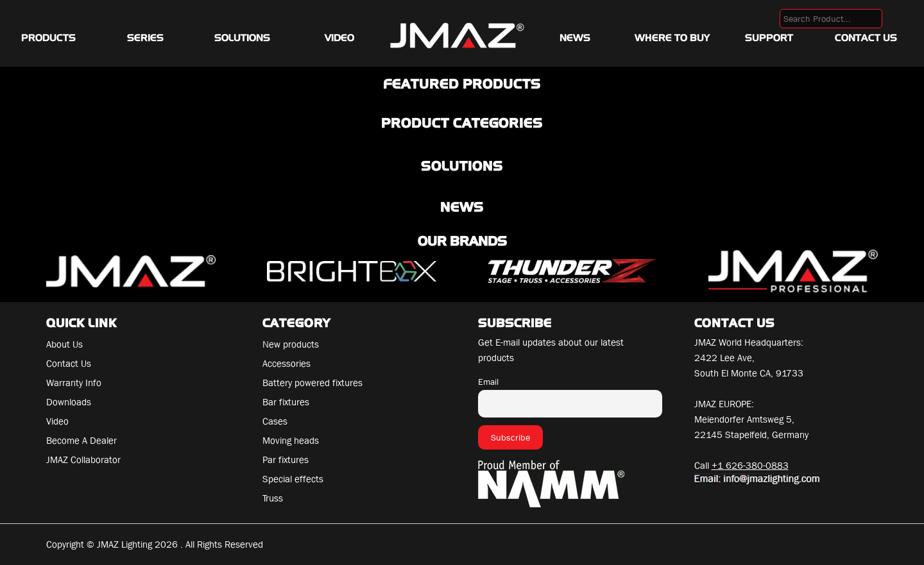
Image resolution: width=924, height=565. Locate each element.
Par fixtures (286, 460)
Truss (273, 498)
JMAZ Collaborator (83, 460)
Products (48, 38)
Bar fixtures (286, 402)
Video (339, 38)
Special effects (293, 479)
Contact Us (866, 38)
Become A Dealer (81, 441)
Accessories (287, 364)
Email (488, 382)
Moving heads (291, 441)
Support (769, 38)
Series (145, 38)
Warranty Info (74, 383)
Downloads (69, 402)
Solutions (242, 38)
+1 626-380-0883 (750, 466)
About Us (64, 344)
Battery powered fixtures (312, 383)
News (575, 38)
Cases (275, 421)
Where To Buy (672, 38)
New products (291, 344)
